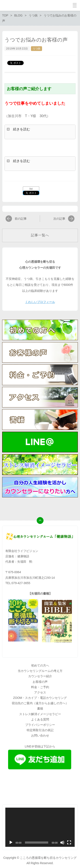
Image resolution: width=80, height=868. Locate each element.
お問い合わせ (40, 735)
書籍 (40, 708)
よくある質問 (40, 719)
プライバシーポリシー (40, 725)
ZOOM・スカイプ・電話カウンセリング (40, 698)
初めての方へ (40, 665)
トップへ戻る (40, 521)
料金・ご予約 (40, 687)
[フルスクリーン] (69, 843)
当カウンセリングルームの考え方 (40, 671)
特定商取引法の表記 (40, 730)
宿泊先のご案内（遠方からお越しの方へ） (40, 703)
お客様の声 (40, 682)
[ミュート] (62, 843)
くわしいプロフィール (40, 302)
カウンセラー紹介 (40, 676)
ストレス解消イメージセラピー (40, 714)
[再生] (11, 843)
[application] (40, 827)
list (31, 189)
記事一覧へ (40, 235)
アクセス (40, 692)
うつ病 (36, 49)
